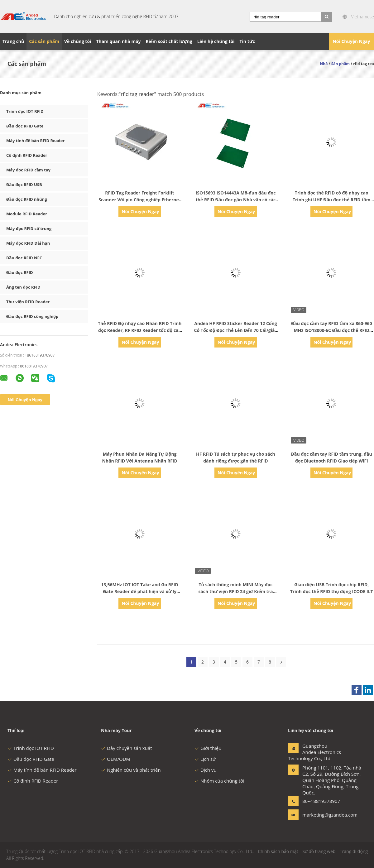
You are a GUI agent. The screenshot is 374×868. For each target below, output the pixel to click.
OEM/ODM (116, 759)
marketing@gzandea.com (322, 815)
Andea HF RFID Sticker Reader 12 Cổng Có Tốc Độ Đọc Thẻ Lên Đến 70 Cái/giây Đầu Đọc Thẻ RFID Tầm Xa (236, 330)
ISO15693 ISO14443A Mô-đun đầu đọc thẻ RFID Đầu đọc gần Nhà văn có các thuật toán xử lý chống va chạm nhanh (236, 200)
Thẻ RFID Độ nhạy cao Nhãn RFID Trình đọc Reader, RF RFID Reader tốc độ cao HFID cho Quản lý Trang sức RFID (140, 330)
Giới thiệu (208, 748)
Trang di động (354, 851)
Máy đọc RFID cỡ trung (29, 228)
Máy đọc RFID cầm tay (28, 170)
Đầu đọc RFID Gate (25, 126)
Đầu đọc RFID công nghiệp (32, 316)
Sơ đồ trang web (319, 851)
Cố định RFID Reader (27, 155)
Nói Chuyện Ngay (351, 41)
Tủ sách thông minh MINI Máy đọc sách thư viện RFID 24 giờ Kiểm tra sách (235, 591)
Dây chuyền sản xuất (127, 748)
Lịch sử (205, 759)
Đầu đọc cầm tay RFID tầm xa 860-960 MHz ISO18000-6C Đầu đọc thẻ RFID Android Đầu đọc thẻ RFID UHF (332, 330)
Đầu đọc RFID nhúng (26, 199)
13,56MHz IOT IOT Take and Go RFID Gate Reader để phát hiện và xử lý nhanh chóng (140, 591)
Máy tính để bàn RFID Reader (35, 141)
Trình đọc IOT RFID (25, 111)
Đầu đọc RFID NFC (24, 258)
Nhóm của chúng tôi (219, 781)
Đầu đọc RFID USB (24, 185)
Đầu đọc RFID (20, 272)
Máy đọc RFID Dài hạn (28, 243)
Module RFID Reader (27, 214)
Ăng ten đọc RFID (23, 287)
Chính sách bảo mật (278, 851)
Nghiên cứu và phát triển (131, 770)
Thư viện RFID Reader (28, 302)
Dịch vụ (206, 770)
